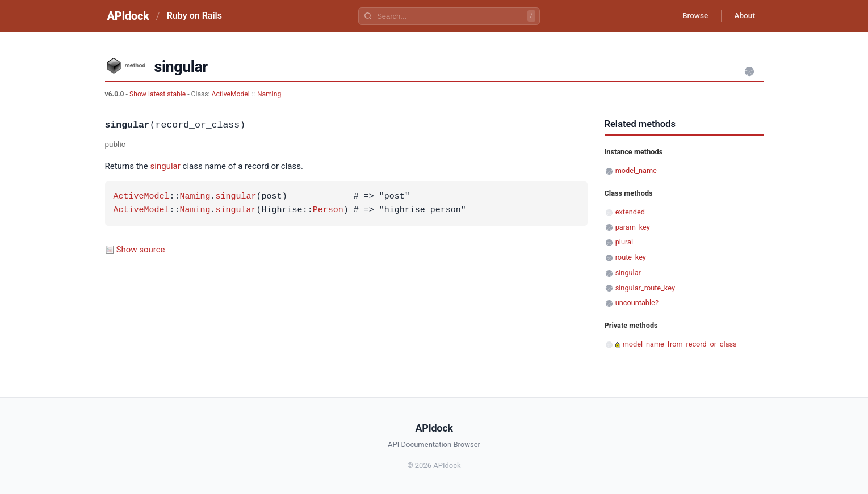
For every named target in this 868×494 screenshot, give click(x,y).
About (744, 16)
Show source (141, 250)
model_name (636, 170)
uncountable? (637, 303)
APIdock (128, 16)
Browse (692, 16)
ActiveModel (231, 94)
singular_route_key (645, 288)
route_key (631, 257)
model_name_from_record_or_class (680, 344)
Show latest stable (158, 94)
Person (328, 210)
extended (630, 212)
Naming (269, 94)
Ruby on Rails (194, 16)
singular (165, 166)
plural (624, 242)
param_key (633, 227)
